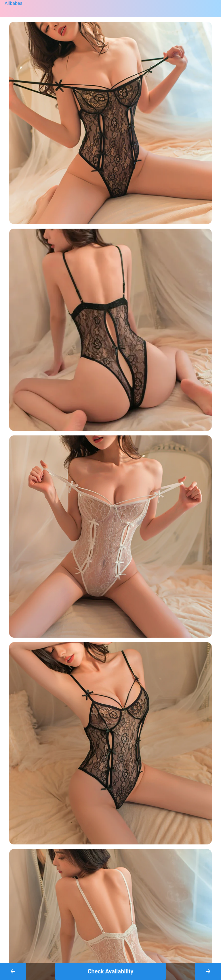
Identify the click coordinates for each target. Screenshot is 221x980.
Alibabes (14, 3)
